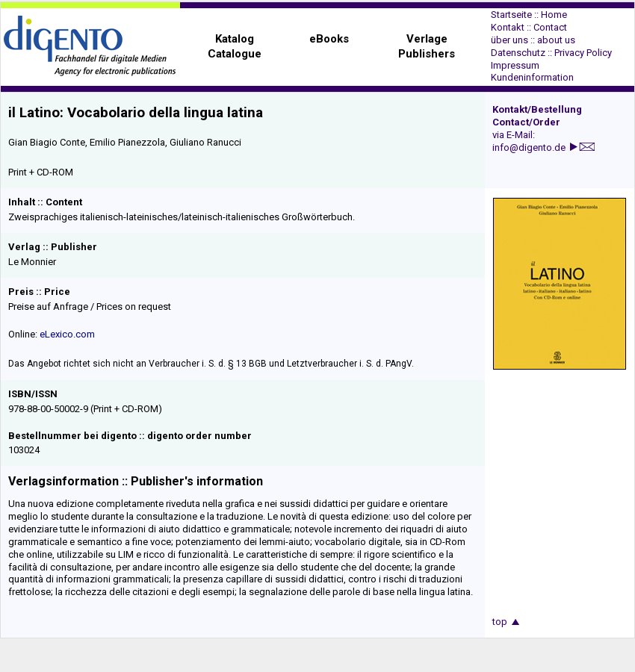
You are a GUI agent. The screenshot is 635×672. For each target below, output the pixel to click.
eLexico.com (67, 334)
